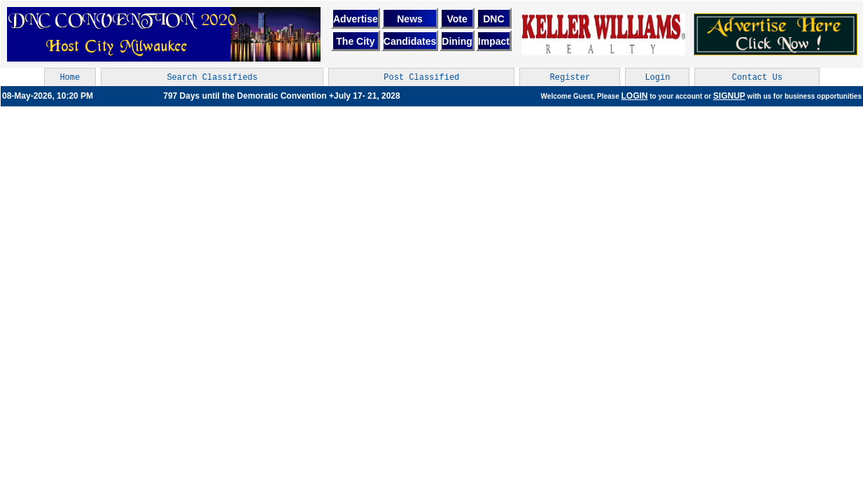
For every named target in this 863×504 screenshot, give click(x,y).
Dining (457, 41)
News (410, 19)
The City (355, 41)
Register (570, 78)
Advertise (356, 19)
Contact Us (757, 78)
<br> (603, 34)
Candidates (410, 41)
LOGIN (634, 96)
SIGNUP (729, 96)
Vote (457, 19)
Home (70, 78)
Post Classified (421, 78)
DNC (493, 19)
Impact (494, 41)
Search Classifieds (212, 78)
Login (657, 78)
